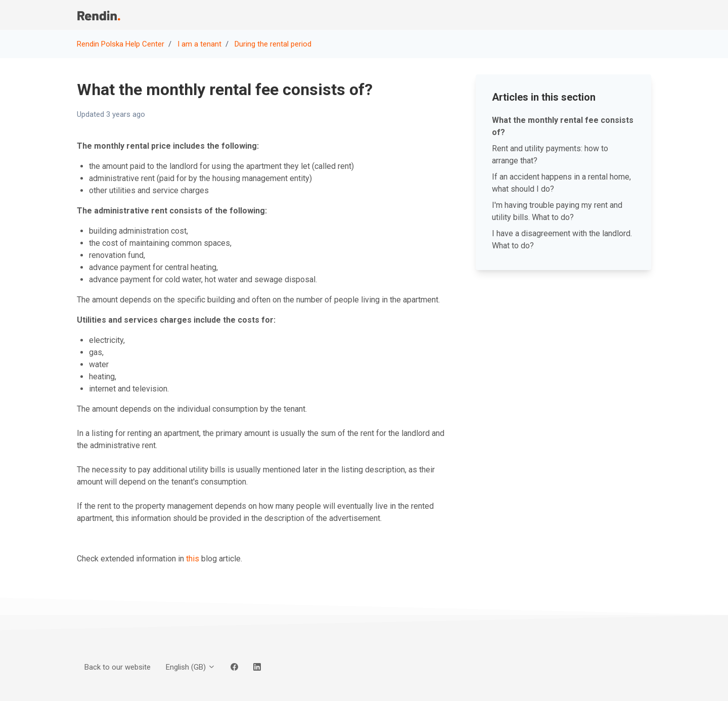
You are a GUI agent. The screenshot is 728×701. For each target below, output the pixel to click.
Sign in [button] (633, 15)
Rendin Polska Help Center (121, 44)
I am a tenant (199, 44)
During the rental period (273, 44)
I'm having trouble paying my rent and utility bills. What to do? (557, 211)
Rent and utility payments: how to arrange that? (550, 155)
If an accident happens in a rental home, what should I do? (561, 183)
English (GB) (191, 667)
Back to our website (551, 15)
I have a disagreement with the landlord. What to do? (562, 239)
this (193, 559)
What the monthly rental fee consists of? (563, 126)
